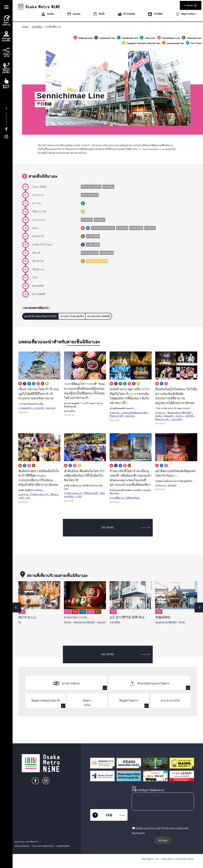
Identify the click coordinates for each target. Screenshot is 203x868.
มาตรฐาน (114, 413)
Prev (16, 607)
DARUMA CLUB (75, 617)
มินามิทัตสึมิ (39, 294)
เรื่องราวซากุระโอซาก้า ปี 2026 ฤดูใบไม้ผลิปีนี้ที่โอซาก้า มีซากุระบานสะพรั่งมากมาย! (39, 394)
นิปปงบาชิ (38, 236)
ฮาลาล (179, 416)
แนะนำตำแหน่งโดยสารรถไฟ (40, 316)
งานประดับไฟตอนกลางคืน (134, 413)
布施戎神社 (163, 617)
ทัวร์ (28, 498)
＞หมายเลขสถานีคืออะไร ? (36, 308)
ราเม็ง (79, 496)
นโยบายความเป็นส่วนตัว (43, 846)
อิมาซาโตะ (39, 261)
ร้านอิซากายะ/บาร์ (39, 494)
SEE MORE (126, 527)
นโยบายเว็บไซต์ (22, 846)
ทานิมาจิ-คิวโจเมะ (42, 245)
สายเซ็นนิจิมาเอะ (53, 27)
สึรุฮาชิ (36, 253)
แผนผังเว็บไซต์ (63, 846)
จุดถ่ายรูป (51, 408)
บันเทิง (158, 416)
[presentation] (159, 819)
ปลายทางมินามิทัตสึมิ (99, 316)
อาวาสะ (37, 203)
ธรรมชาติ (39, 408)
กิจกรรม (68, 622)
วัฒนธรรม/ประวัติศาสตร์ (179, 413)
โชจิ (35, 278)
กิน (20, 622)
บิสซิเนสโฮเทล (133, 498)
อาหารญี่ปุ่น (70, 411)
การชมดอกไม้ (25, 408)
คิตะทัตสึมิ (38, 286)
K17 (98, 612)
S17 (68, 612)
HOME (25, 27)
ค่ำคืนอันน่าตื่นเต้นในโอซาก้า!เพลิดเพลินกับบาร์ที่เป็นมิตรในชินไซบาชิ (84, 476)
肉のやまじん (27, 617)
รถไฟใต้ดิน (37, 27)
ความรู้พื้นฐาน (116, 498)
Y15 (83, 612)
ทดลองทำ (169, 416)
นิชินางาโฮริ (39, 212)
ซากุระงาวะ (39, 220)
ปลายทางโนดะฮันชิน (72, 316)
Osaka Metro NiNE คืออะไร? (27, 842)
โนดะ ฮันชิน (39, 187)
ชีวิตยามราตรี (116, 416)
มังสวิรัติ (189, 416)
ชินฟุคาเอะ (39, 269)
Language (191, 5)
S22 (22, 612)
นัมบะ (36, 228)
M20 (75, 612)
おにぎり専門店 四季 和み (127, 617)
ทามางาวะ (38, 195)
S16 (90, 612)
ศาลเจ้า (182, 622)
